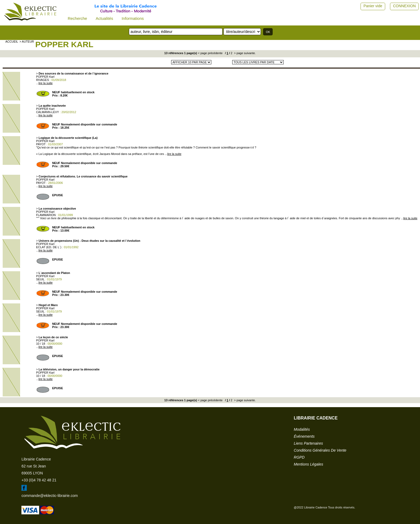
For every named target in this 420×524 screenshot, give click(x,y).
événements (304, 436)
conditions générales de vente (320, 450)
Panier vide (373, 6)
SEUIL (40, 279)
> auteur (27, 42)
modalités (302, 429)
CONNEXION (404, 6)
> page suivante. (245, 53)
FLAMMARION (46, 215)
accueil (12, 42)
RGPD (299, 457)
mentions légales (309, 464)
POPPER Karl (64, 44)
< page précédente (210, 53)
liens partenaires (308, 443)
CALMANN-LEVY (48, 112)
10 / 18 (41, 344)
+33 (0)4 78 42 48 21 (39, 480)
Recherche (78, 18)
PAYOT (41, 144)
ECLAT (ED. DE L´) (49, 247)
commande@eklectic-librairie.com (50, 496)
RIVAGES (43, 80)
